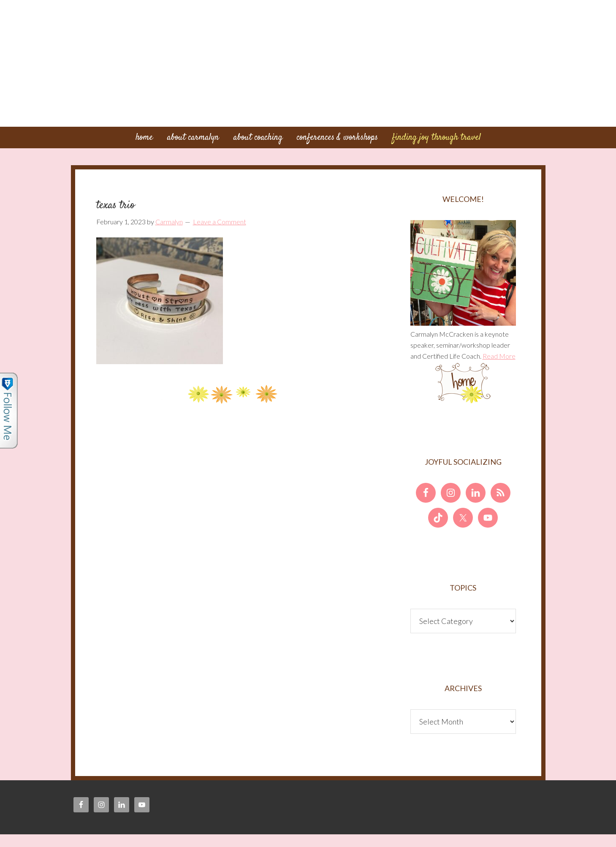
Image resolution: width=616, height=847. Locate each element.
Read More (499, 356)
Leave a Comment (220, 222)
